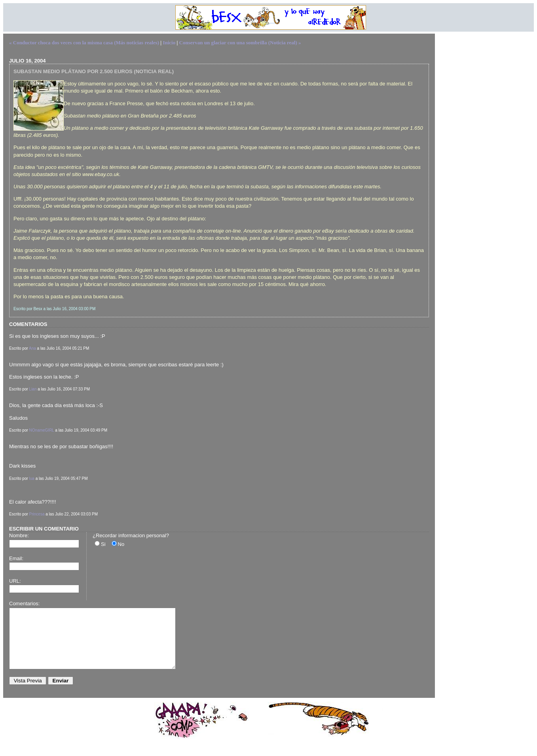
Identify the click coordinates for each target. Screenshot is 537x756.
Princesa (37, 514)
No (121, 544)
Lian (33, 389)
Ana (32, 348)
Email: (16, 558)
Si (103, 544)
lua (32, 478)
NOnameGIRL (42, 430)
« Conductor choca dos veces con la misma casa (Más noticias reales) (84, 43)
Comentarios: (24, 603)
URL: (15, 581)
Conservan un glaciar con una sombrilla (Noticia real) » (240, 43)
